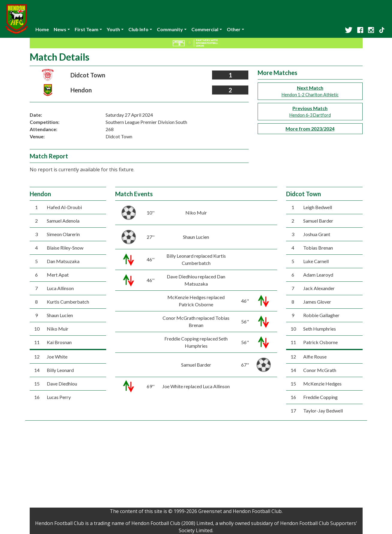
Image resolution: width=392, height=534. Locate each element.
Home (42, 29)
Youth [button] (113, 29)
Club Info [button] (138, 29)
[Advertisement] (196, 466)
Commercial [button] (205, 29)
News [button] (60, 29)
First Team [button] (87, 29)
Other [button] (234, 29)
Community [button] (170, 29)
